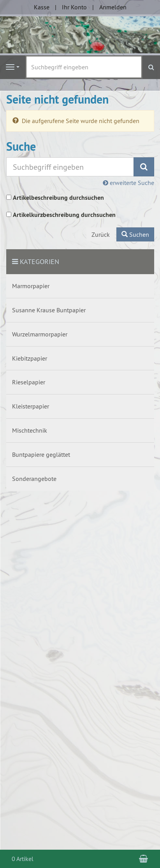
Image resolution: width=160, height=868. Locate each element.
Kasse (42, 7)
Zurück (101, 234)
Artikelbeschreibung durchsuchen (58, 198)
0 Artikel (23, 859)
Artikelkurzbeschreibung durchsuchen (64, 215)
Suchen (135, 234)
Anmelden (113, 7)
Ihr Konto (74, 7)
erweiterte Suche (128, 183)
